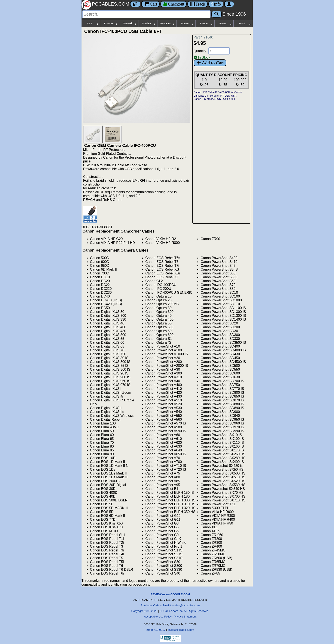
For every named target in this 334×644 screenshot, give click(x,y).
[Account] (229, 4)
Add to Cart (210, 63)
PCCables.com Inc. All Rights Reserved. (184, 611)
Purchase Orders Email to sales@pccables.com (170, 605)
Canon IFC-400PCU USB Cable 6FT (215, 99)
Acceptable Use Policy (158, 617)
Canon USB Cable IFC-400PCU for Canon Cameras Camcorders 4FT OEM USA (218, 94)
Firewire (111, 24)
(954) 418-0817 (156, 630)
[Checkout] (174, 4)
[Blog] (135, 4)
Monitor (149, 24)
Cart (150, 4)
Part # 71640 (203, 37)
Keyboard (168, 24)
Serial (245, 24)
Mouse (188, 24)
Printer (206, 24)
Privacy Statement (185, 617)
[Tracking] (197, 4)
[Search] (146, 14)
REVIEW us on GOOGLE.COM (170, 594)
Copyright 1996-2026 (144, 611)
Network (130, 24)
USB (93, 24)
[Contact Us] (216, 4)
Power (226, 24)
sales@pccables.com (181, 630)
